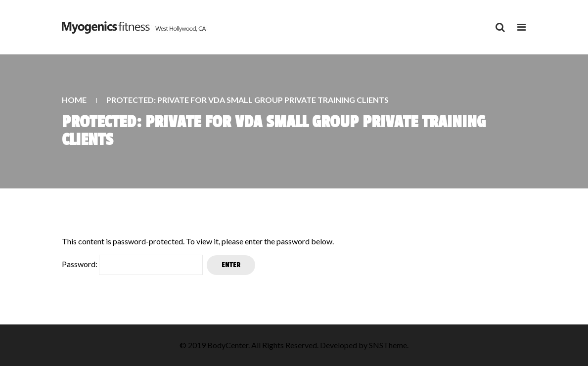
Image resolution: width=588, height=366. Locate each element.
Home (74, 100)
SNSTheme (388, 345)
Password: (132, 265)
